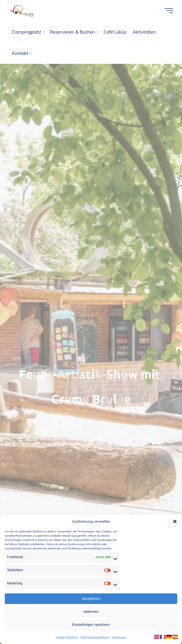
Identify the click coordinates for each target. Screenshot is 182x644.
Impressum (119, 637)
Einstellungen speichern (91, 624)
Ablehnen (91, 611)
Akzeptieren (91, 598)
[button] (175, 521)
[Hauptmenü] (169, 11)
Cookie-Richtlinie (67, 637)
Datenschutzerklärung (95, 637)
